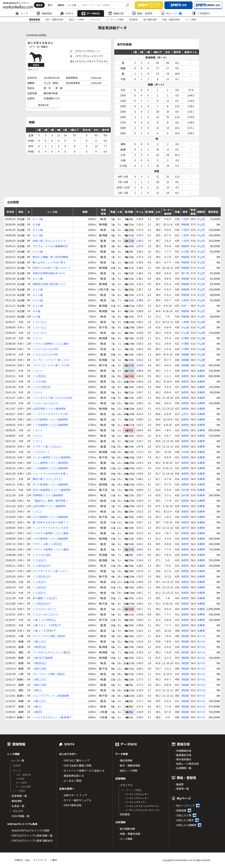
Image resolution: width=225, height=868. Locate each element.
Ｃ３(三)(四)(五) (42, 387)
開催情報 (44, 13)
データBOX (91, 13)
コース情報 (191, 19)
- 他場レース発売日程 (187, 764)
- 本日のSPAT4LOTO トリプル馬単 (30, 830)
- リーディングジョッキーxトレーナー (142, 810)
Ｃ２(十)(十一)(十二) (44, 609)
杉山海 (185, 327)
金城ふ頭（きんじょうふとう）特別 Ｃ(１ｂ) (52, 241)
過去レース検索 (76, 19)
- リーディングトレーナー (136, 798)
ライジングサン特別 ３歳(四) (49, 636)
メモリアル (95, 19)
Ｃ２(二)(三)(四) (42, 555)
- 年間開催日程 (183, 751)
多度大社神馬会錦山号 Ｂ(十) (49, 273)
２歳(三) (37, 690)
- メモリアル (125, 785)
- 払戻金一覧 (17, 806)
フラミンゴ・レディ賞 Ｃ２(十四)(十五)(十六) (51, 365)
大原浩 (185, 300)
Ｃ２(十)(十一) (41, 452)
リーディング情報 (115, 19)
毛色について (33, 69)
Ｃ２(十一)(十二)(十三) (45, 403)
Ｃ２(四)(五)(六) (42, 566)
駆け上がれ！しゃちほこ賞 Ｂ (49, 262)
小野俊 (185, 322)
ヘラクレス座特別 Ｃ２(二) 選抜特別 (52, 344)
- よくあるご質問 (72, 781)
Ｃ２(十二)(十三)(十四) (45, 349)
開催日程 (116, 13)
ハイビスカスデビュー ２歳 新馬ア (52, 717)
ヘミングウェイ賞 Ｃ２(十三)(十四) (52, 398)
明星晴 (185, 224)
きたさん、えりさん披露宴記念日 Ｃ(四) (52, 246)
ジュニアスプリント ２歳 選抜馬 (51, 696)
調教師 (61, 5)
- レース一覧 (17, 760)
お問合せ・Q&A (22, 860)
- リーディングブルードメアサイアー (142, 806)
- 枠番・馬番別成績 (129, 834)
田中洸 (185, 528)
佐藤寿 (201, 371)
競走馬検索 (35, 19)
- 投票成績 (180, 810)
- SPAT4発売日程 (72, 805)
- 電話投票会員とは (73, 776)
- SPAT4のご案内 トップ (76, 760)
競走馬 (39, 5)
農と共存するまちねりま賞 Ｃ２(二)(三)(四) (51, 522)
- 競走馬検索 (125, 760)
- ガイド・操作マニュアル (77, 800)
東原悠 (185, 371)
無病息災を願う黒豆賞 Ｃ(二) (49, 284)
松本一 (185, 306)
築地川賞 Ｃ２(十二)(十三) (47, 479)
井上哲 (47, 83)
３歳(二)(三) (39, 641)
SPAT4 (67, 13)
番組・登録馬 (142, 13)
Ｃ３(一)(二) (39, 322)
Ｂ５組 (36, 316)
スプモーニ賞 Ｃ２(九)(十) (47, 446)
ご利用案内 (201, 13)
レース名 (72, 5)
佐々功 (201, 636)
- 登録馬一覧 (182, 789)
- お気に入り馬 (183, 815)
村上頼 (201, 322)
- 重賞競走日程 (183, 755)
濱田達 (185, 636)
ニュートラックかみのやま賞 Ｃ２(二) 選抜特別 (52, 474)
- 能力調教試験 (127, 829)
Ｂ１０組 (38, 251)
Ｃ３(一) (37, 338)
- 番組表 (179, 784)
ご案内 (54, 860)
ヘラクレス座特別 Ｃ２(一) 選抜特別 (52, 549)
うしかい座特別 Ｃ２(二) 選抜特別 (52, 457)
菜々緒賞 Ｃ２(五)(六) (45, 598)
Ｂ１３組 (38, 230)
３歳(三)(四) (39, 669)
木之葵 (185, 251)
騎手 (50, 5)
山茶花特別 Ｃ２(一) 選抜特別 (49, 409)
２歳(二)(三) (39, 701)
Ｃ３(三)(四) (39, 381)
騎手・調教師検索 (54, 19)
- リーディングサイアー (135, 802)
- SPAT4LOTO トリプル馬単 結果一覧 (31, 836)
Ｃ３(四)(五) (39, 376)
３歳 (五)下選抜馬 (43, 658)
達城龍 (185, 354)
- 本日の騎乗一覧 (20, 816)
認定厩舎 (133, 19)
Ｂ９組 (36, 224)
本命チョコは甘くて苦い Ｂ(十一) (51, 268)
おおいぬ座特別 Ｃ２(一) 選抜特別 (52, 490)
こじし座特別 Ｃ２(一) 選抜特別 (50, 463)
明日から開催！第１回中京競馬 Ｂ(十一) (52, 257)
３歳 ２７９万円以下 (44, 631)
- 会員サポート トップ (74, 795)
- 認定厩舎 (124, 814)
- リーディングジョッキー (136, 794)
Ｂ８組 (36, 311)
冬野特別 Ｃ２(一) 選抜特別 (48, 495)
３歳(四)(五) (39, 647)
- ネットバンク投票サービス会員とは (83, 771)
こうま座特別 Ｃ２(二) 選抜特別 (50, 425)
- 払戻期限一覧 (183, 768)
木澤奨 (185, 338)
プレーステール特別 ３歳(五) (49, 674)
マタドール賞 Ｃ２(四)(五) (47, 544)
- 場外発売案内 (183, 759)
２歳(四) (37, 712)
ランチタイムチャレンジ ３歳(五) (51, 652)
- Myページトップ (185, 806)
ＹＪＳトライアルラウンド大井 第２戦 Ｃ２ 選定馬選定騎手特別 (52, 414)
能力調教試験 (150, 19)
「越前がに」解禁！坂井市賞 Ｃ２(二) (52, 501)
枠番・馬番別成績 (171, 19)
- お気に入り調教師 (185, 825)
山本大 (185, 414)
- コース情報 (125, 839)
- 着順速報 (16, 801)
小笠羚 (185, 219)
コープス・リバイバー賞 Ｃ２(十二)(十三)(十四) (51, 360)
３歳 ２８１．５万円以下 (47, 625)
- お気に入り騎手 (184, 820)
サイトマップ (40, 860)
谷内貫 (185, 490)
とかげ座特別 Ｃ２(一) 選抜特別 (50, 419)
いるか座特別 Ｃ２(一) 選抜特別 (50, 539)
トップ (22, 13)
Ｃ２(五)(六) (39, 560)
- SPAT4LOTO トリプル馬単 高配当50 (31, 841)
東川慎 (185, 273)
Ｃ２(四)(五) (39, 587)
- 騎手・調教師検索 (129, 765)
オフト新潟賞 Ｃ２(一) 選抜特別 (50, 484)
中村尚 (185, 452)
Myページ (171, 13)
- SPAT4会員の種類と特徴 (77, 765)
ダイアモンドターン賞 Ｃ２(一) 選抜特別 (52, 571)
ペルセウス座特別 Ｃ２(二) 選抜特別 (52, 533)
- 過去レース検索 (128, 771)
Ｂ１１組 (38, 219)
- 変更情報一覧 (18, 796)
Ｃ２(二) (37, 511)
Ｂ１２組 (38, 289)
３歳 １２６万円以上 (44, 620)
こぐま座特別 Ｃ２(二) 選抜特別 (50, 468)
